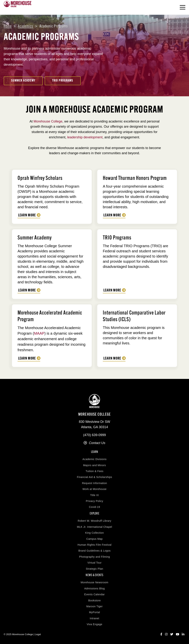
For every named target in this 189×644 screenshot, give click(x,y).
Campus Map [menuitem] (94, 539)
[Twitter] (172, 634)
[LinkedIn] (183, 634)
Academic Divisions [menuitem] (94, 459)
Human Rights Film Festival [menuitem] (94, 545)
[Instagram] (166, 634)
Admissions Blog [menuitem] (95, 588)
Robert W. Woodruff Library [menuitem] (94, 521)
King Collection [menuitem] (95, 533)
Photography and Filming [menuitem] (94, 557)
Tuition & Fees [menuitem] (95, 471)
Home (8, 26)
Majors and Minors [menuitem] (94, 465)
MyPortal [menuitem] (94, 612)
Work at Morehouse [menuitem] (94, 489)
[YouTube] (178, 634)
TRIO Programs (63, 81)
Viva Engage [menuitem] (95, 624)
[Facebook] (161, 634)
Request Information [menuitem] (94, 483)
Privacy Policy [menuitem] (94, 501)
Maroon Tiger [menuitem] (94, 606)
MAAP (39, 333)
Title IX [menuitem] (94, 495)
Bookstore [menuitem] (94, 600)
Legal (38, 634)
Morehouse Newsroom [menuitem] (94, 582)
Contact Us (94, 443)
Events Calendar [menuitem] (94, 594)
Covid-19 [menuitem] (94, 507)
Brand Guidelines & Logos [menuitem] (95, 551)
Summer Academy (23, 81)
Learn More (27, 215)
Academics (26, 26)
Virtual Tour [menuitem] (94, 563)
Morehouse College (48, 121)
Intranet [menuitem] (94, 618)
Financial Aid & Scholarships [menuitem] (95, 477)
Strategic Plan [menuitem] (94, 569)
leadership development (85, 137)
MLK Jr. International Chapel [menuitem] (95, 527)
